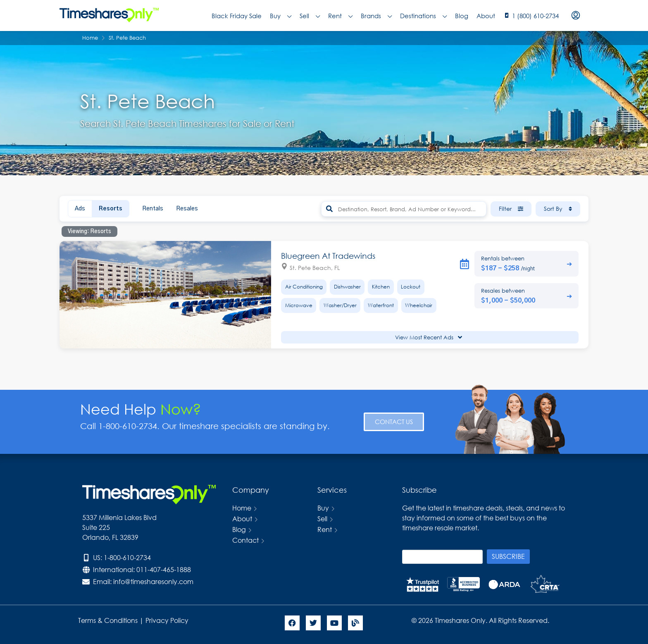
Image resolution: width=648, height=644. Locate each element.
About (486, 16)
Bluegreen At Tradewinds (328, 256)
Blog (462, 16)
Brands (376, 16)
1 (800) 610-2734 (535, 16)
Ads (80, 209)
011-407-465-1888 (164, 569)
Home (242, 508)
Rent (340, 16)
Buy (281, 16)
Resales (187, 209)
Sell (310, 16)
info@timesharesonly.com (153, 581)
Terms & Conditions (108, 620)
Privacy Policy (168, 620)
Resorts (111, 209)
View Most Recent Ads (429, 338)
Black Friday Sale (237, 16)
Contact (245, 540)
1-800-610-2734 (127, 557)
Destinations (423, 16)
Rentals (153, 209)
